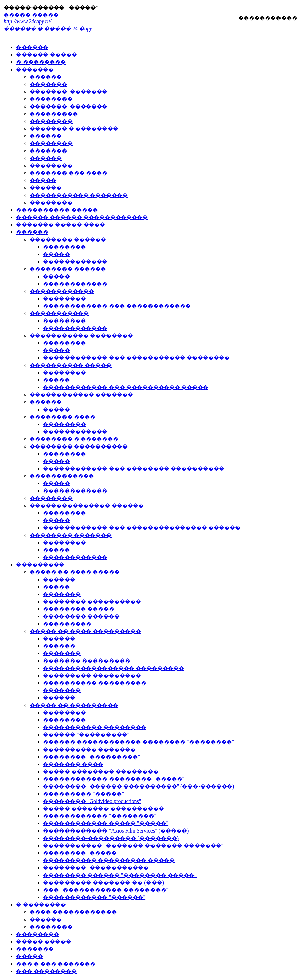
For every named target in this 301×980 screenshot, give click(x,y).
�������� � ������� (74, 439)
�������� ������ (68, 239)
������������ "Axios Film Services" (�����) (116, 831)
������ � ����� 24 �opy (48, 28)
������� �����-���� (61, 225)
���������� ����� (57, 210)
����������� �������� (81, 335)
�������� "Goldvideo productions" (92, 801)
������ (32, 47)
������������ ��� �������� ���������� (134, 468)
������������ (75, 262)
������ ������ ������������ (82, 217)
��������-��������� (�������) (111, 838)
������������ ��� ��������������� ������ (142, 528)
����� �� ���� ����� (75, 572)
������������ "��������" (100, 816)
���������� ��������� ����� (109, 860)
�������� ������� (71, 535)
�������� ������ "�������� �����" (120, 875)
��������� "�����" (83, 794)
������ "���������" (86, 735)
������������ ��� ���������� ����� (126, 387)
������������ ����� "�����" (106, 823)
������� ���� (73, 764)
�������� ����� (79, 609)
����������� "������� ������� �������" (133, 845)
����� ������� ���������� (103, 808)
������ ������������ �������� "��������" (139, 742)
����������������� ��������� (114, 668)
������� (35, 69)
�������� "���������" (92, 757)
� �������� (41, 62)
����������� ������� (79, 195)
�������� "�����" (81, 853)
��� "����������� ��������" (106, 890)
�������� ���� (62, 417)
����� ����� (31, 15)
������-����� (47, 55)
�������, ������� (69, 92)
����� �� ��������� (74, 705)
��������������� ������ (87, 505)
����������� (267, 18)
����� (43, 180)
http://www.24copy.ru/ (28, 21)
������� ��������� (87, 661)
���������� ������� (89, 749)
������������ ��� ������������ (117, 306)
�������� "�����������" (97, 868)
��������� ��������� (92, 675)
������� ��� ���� (69, 173)
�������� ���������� (79, 446)
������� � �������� (74, 129)
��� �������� (46, 971)
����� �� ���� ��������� (85, 631)
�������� (51, 99)
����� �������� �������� (101, 772)
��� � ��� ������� (56, 964)
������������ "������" (94, 897)
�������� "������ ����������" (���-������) (139, 786)
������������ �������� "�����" (114, 779)
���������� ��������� (95, 683)
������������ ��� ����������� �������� (136, 358)
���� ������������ (73, 912)
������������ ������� (81, 395)
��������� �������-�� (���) (103, 882)
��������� (54, 114)
